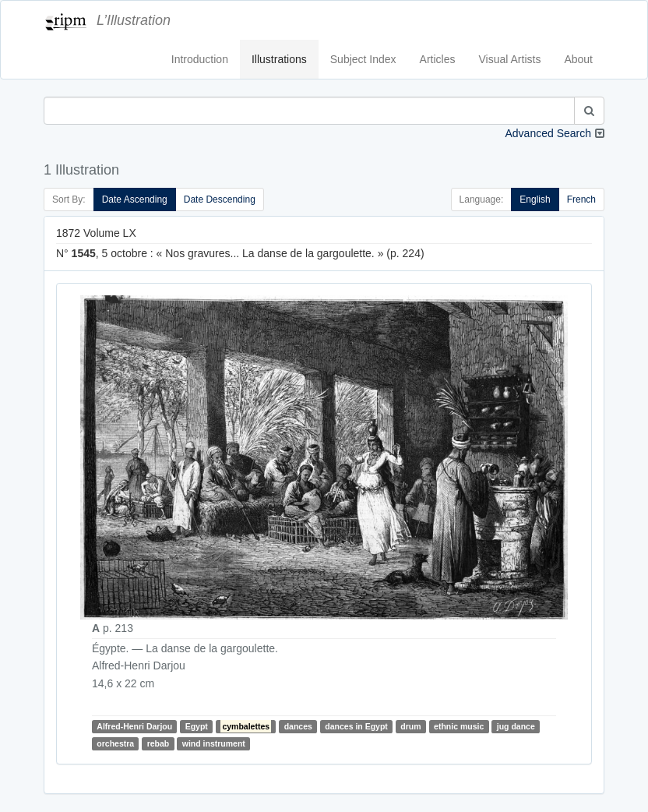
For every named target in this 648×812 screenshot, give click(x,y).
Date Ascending (135, 199)
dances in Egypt (356, 726)
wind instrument (214, 743)
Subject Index (363, 59)
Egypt (197, 726)
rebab (158, 743)
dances (298, 726)
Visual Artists (510, 59)
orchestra (115, 743)
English (535, 199)
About (578, 59)
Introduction (200, 59)
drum (410, 726)
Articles (438, 59)
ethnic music (459, 726)
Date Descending (220, 199)
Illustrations (279, 59)
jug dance (516, 726)
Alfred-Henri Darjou (134, 726)
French (581, 199)
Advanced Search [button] (548, 133)
